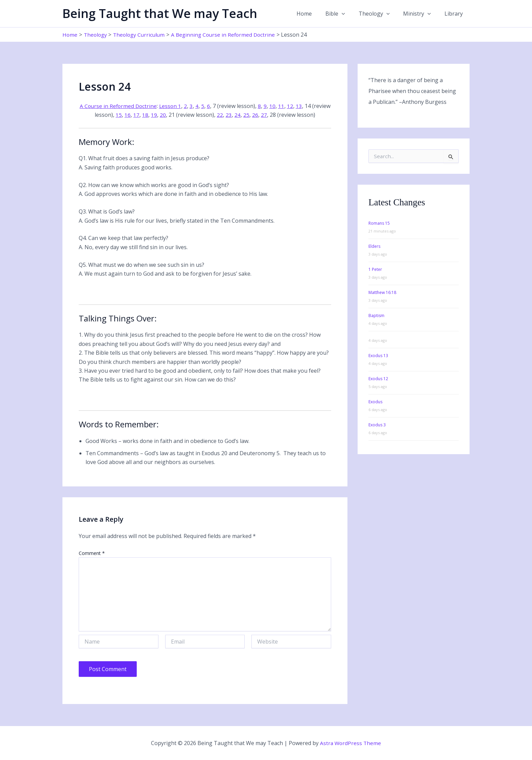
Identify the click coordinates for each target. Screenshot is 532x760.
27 (274, 115)
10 (284, 106)
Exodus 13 (378, 356)
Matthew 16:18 (382, 292)
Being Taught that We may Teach (160, 13)
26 (265, 115)
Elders (374, 246)
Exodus (375, 402)
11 (292, 106)
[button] (351, 14)
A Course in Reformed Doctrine (128, 106)
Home (316, 14)
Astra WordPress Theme (350, 743)
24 (247, 115)
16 (137, 115)
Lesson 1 (181, 106)
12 (301, 106)
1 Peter (375, 269)
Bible (345, 14)
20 (173, 115)
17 (146, 115)
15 (129, 115)
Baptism (376, 316)
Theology (381, 14)
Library (455, 14)
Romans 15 (379, 223)
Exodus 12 (378, 379)
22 (230, 115)
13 (310, 106)
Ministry (421, 14)
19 (164, 115)
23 (239, 115)
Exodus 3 (377, 425)
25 (256, 115)
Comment (92, 553)
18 (155, 115)
